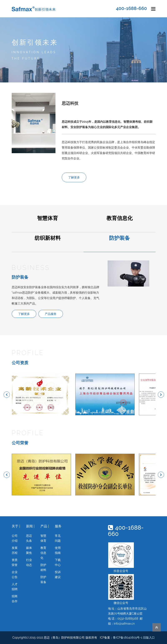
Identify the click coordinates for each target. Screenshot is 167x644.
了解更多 (74, 177)
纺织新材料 (48, 238)
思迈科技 (70, 103)
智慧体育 (48, 218)
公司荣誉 (20, 443)
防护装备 (119, 238)
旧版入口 (149, 638)
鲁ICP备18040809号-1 (128, 638)
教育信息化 (120, 218)
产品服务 (51, 314)
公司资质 (20, 363)
